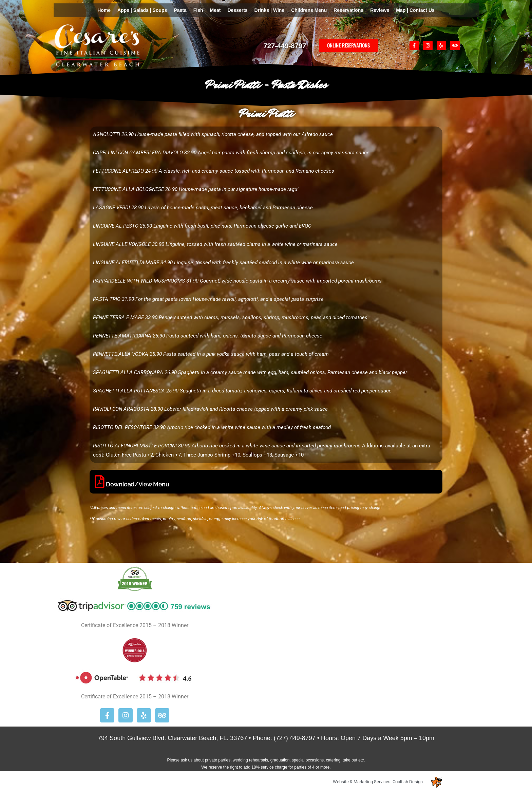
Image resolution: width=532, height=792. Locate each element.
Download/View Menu (138, 484)
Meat (215, 10)
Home (104, 10)
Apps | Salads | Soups (142, 10)
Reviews (380, 10)
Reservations (348, 10)
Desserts (237, 10)
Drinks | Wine (270, 10)
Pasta (180, 10)
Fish (198, 10)
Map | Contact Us (415, 10)
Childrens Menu (309, 10)
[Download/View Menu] (99, 482)
